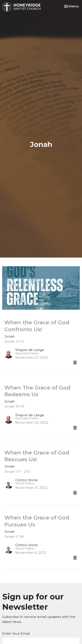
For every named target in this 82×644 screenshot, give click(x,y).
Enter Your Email (16, 633)
